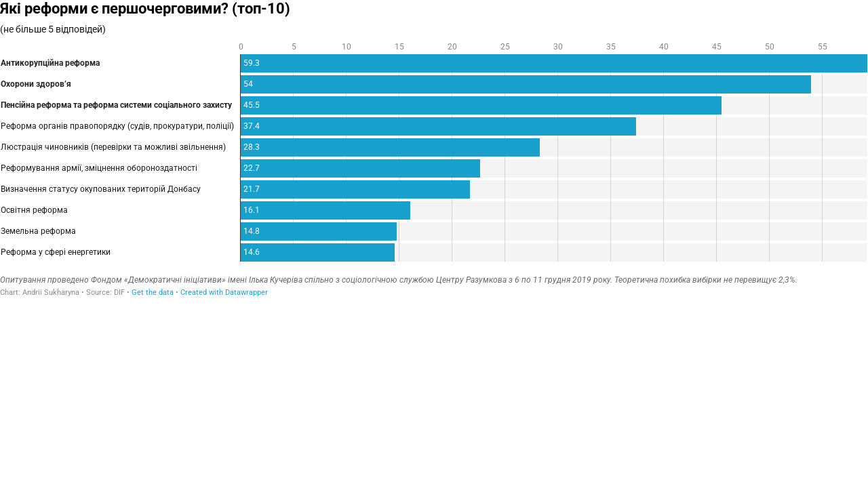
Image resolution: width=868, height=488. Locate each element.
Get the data (153, 292)
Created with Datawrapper (224, 292)
